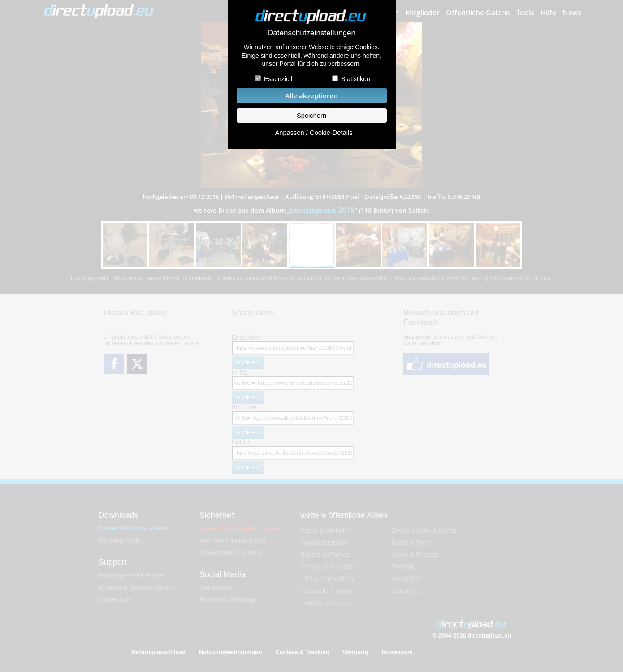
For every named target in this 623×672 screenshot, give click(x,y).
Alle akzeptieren (311, 96)
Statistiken (356, 79)
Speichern (311, 116)
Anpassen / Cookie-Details (314, 133)
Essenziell (278, 79)
